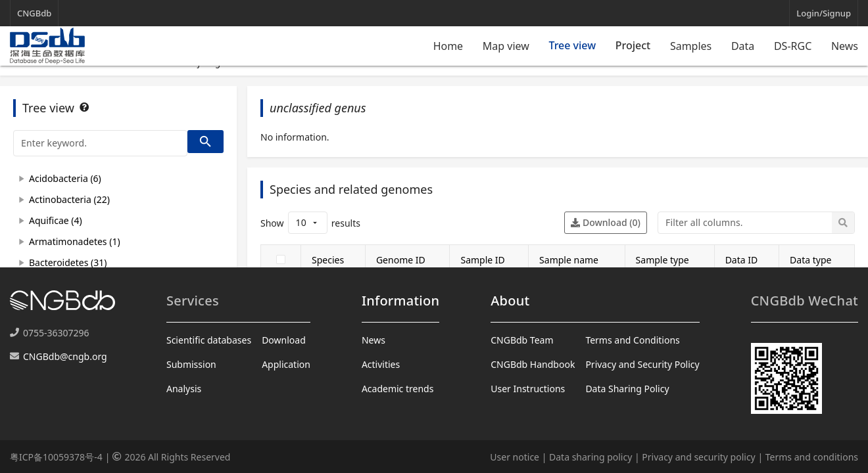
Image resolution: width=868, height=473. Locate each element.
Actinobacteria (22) (69, 199)
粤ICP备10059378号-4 (56, 457)
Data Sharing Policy (627, 389)
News (845, 46)
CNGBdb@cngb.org (65, 356)
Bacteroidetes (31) (68, 262)
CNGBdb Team (522, 340)
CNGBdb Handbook (533, 364)
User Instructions (528, 389)
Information (400, 301)
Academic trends (398, 389)
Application (286, 364)
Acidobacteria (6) (65, 178)
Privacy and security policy (698, 457)
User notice (515, 457)
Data (743, 46)
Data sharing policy (591, 457)
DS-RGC (793, 46)
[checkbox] (281, 259)
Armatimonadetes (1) (75, 241)
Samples (691, 46)
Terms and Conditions (632, 340)
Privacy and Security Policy (642, 364)
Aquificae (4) (56, 220)
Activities (381, 364)
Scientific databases (209, 340)
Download (284, 340)
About (510, 301)
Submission (191, 364)
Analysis (184, 389)
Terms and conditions (812, 457)
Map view (506, 46)
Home (448, 46)
